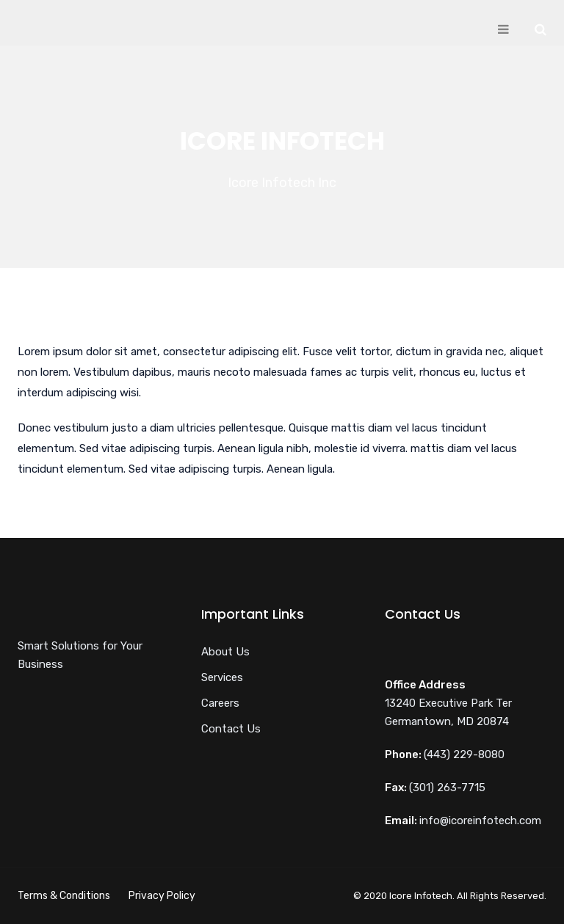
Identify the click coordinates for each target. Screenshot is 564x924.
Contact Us (231, 729)
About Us (225, 652)
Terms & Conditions (64, 896)
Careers (220, 703)
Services (222, 677)
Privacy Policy (162, 896)
